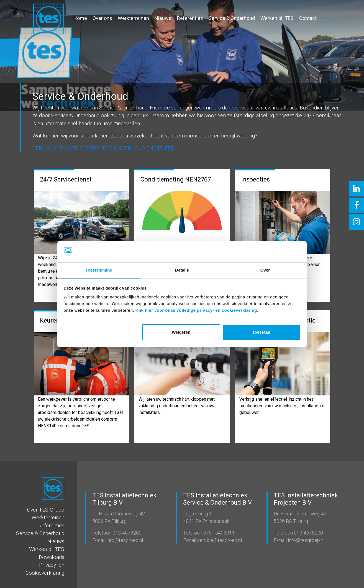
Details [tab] (182, 270)
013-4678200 (126, 533)
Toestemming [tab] (99, 270)
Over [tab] (265, 270)
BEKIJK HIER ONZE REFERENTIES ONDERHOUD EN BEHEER (103, 148)
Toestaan (261, 332)
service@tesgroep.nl (219, 540)
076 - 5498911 (218, 533)
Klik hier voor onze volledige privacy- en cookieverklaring (196, 310)
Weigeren (181, 332)
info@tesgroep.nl (124, 540)
